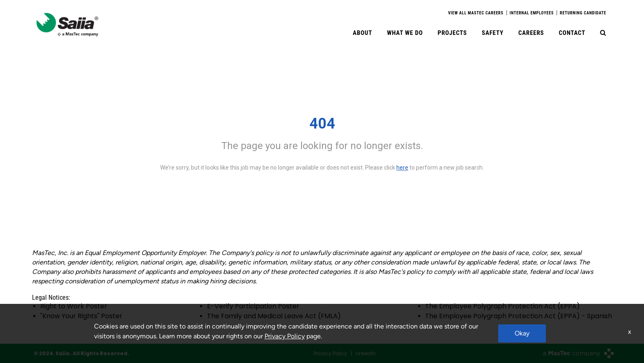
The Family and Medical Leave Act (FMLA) (274, 316)
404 (322, 124)
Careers (531, 33)
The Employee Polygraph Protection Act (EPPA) (503, 306)
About (362, 33)
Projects (452, 33)
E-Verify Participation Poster (253, 306)
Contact (572, 33)
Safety (493, 33)
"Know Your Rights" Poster (81, 316)
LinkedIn (366, 353)
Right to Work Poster (74, 306)
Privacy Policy (330, 353)
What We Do (405, 33)
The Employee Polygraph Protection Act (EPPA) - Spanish (519, 316)
